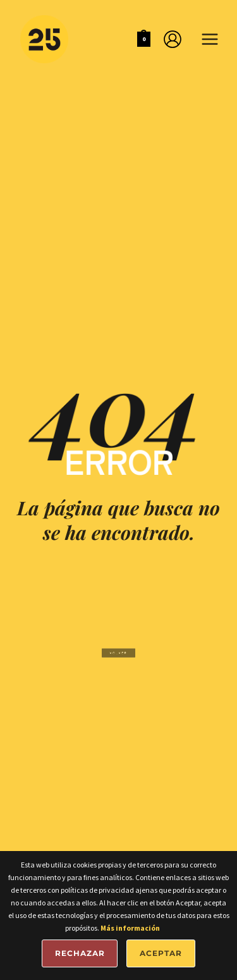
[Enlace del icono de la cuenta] (173, 39)
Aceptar (161, 953)
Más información (130, 928)
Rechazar (80, 953)
